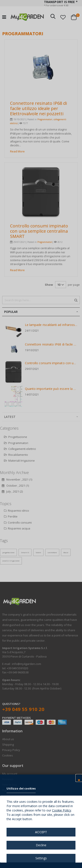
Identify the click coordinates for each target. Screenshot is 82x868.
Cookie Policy (62, 810)
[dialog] (41, 434)
